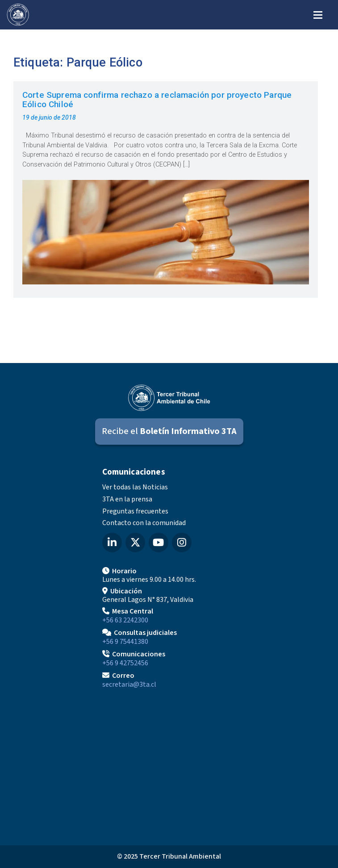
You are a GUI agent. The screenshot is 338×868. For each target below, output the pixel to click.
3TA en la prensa (127, 499)
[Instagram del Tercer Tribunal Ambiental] (182, 542)
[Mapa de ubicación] (169, 764)
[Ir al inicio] (18, 15)
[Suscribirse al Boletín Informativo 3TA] (169, 432)
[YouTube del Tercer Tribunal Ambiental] (159, 542)
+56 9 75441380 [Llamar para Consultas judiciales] (125, 642)
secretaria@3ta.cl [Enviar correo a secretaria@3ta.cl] (129, 684)
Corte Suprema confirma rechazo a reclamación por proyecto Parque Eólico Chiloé (157, 100)
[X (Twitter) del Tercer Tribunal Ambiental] (135, 542)
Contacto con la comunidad (144, 523)
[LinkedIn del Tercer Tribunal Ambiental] (112, 542)
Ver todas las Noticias (135, 487)
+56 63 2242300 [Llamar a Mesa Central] (125, 620)
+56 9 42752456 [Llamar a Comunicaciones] (125, 663)
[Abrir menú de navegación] (318, 14)
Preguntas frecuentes (135, 511)
